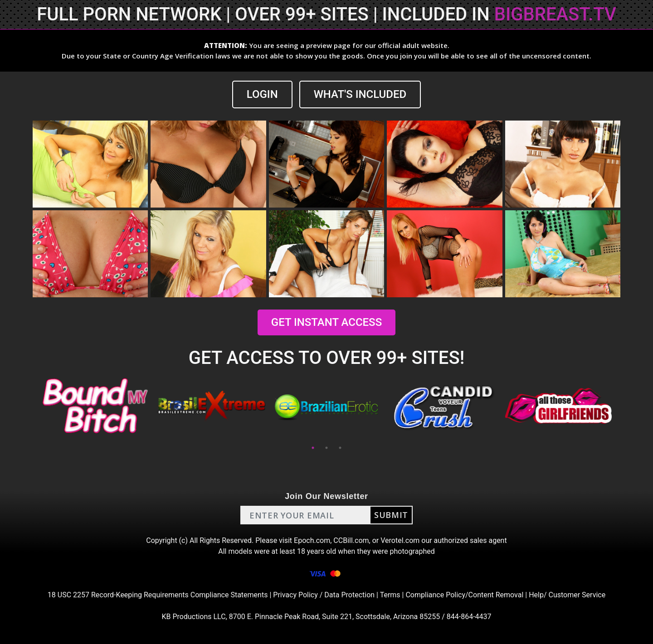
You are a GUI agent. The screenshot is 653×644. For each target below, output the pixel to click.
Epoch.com (312, 540)
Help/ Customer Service (567, 595)
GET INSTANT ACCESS (326, 322)
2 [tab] (326, 448)
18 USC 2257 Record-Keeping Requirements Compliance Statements (158, 595)
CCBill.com (351, 540)
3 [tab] (340, 448)
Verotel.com (400, 540)
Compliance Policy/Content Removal (464, 595)
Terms (390, 595)
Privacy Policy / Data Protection (324, 595)
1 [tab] (313, 448)
